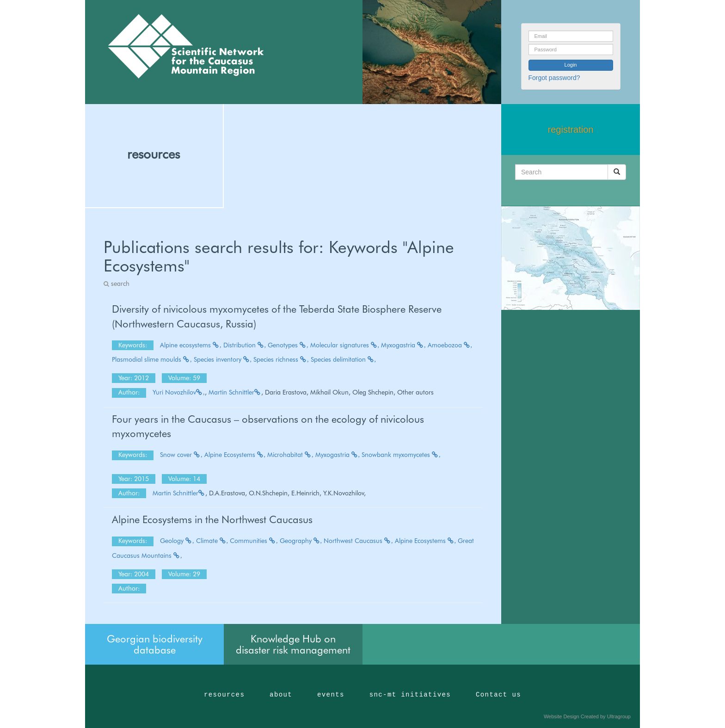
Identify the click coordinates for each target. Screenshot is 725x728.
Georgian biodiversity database (155, 644)
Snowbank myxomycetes (401, 455)
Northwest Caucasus (358, 541)
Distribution (245, 345)
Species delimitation (344, 359)
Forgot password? (554, 78)
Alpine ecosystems (191, 345)
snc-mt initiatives (410, 695)
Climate (212, 541)
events (331, 695)
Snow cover (181, 455)
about (281, 695)
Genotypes (288, 345)
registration (571, 130)
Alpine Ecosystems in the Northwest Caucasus (212, 519)
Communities (254, 541)
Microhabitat (290, 455)
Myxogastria (403, 345)
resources (154, 154)
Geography (301, 541)
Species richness (281, 359)
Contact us (498, 695)
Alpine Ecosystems (235, 455)
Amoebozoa (450, 345)
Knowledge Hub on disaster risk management (293, 644)
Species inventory (223, 359)
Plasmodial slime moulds (152, 359)
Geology (177, 541)
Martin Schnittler (235, 392)
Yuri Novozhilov (179, 392)
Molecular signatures (345, 345)
